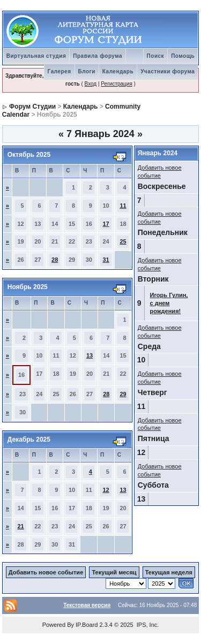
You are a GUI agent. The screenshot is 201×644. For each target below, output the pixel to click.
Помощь (183, 56)
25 (123, 241)
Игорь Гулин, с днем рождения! (169, 303)
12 (106, 490)
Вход (91, 84)
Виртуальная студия (36, 56)
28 (55, 260)
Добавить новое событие (46, 572)
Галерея (59, 71)
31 (106, 260)
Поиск (156, 56)
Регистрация (116, 84)
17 (106, 224)
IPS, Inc (147, 625)
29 (123, 394)
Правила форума (98, 56)
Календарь (118, 71)
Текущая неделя (169, 572)
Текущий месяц (114, 572)
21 (20, 526)
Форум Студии (32, 107)
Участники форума (167, 71)
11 (123, 206)
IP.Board (87, 625)
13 (90, 355)
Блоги (87, 71)
